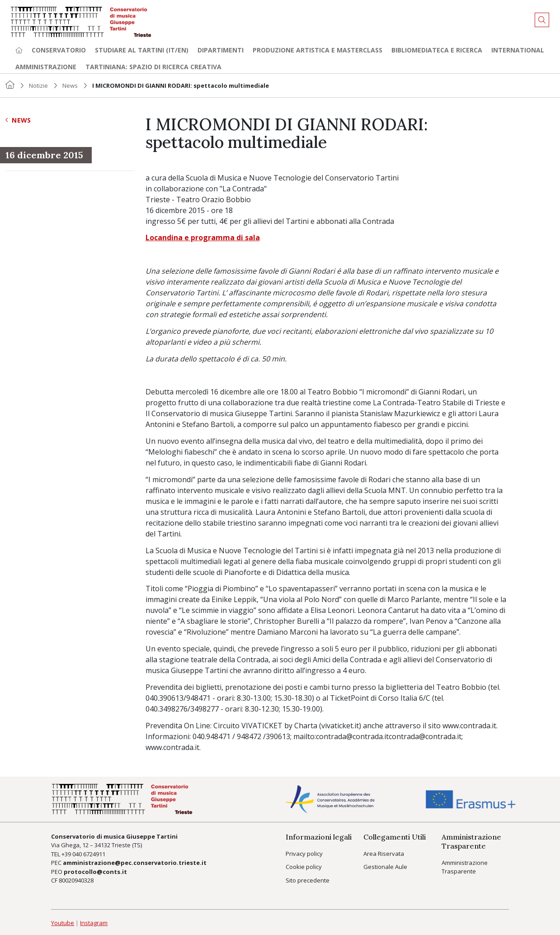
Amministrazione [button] (46, 67)
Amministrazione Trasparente (465, 867)
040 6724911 (89, 854)
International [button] (518, 50)
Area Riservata (384, 854)
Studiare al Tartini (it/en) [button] (142, 50)
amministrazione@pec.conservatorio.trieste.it (135, 863)
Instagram (94, 923)
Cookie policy (304, 867)
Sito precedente (308, 880)
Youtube (63, 923)
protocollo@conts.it (95, 872)
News (70, 85)
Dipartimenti (221, 50)
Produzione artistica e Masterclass (318, 50)
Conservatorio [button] (59, 50)
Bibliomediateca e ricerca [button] (437, 50)
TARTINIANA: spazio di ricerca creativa (153, 67)
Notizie (38, 85)
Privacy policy (304, 854)
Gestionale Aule (385, 867)
